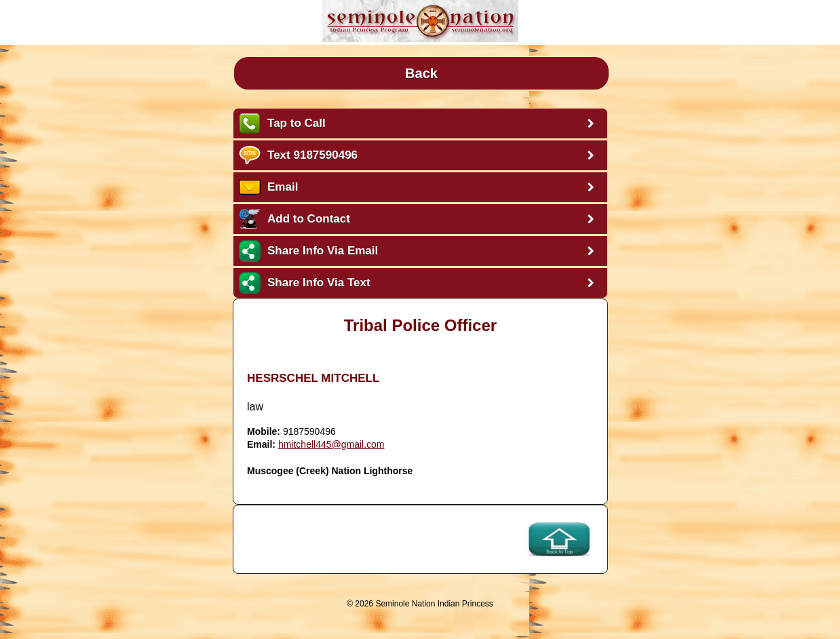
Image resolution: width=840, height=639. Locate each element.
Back (421, 73)
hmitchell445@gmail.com (331, 444)
